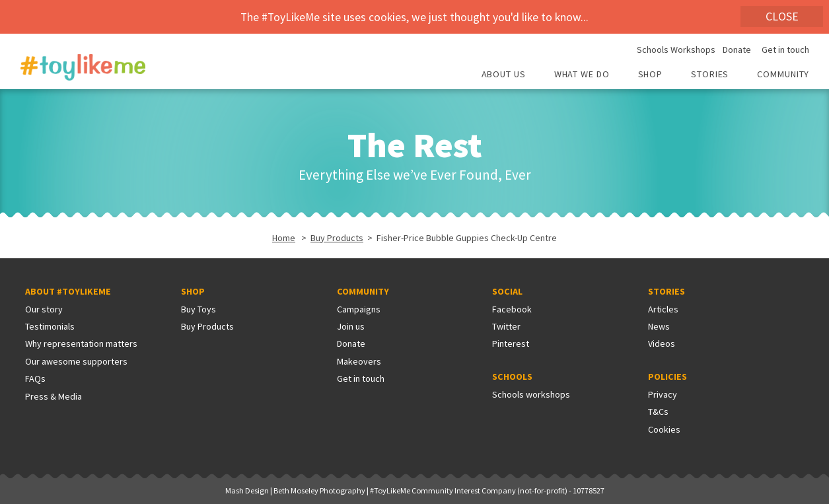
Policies (667, 377)
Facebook (512, 309)
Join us (351, 326)
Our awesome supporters (76, 361)
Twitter (506, 326)
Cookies (664, 429)
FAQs (35, 378)
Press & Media (54, 396)
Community (783, 75)
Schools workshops (531, 394)
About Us (504, 75)
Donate (737, 50)
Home (284, 238)
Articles (663, 309)
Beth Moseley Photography (319, 490)
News (659, 326)
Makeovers (359, 361)
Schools (512, 377)
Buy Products (337, 238)
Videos (662, 343)
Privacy (663, 394)
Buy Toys (198, 309)
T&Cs (658, 412)
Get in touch (785, 50)
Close (782, 17)
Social (507, 291)
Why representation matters (81, 343)
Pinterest (511, 343)
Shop (651, 75)
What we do (582, 75)
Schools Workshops (676, 50)
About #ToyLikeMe (68, 291)
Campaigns (359, 309)
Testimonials (50, 326)
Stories (710, 75)
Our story (44, 309)
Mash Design (247, 490)
